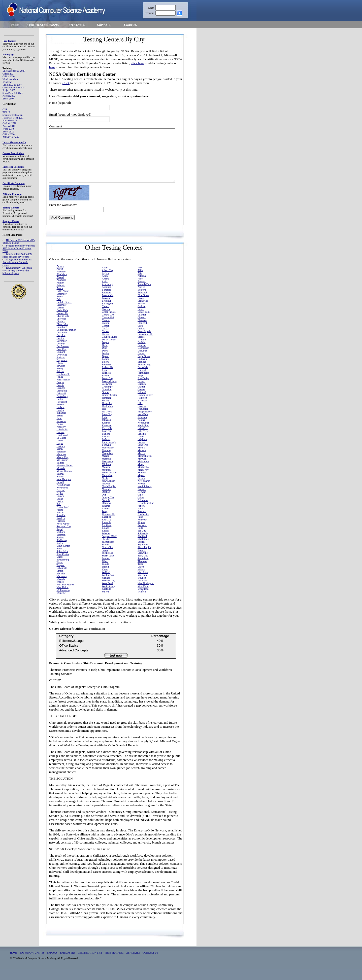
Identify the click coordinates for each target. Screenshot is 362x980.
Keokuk (106, 433)
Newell (60, 493)
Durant (141, 364)
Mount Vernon (109, 483)
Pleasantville (108, 525)
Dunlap (106, 364)
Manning (107, 461)
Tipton (60, 573)
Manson (142, 461)
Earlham (61, 368)
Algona (106, 284)
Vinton (60, 581)
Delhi (105, 356)
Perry (105, 522)
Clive (140, 336)
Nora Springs (63, 495)
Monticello (143, 478)
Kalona (141, 430)
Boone (60, 307)
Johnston (107, 430)
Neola (105, 489)
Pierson (60, 523)
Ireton (60, 426)
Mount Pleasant (65, 482)
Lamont (106, 444)
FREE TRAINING (114, 963)
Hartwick (142, 411)
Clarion (106, 334)
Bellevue (107, 303)
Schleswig (143, 544)
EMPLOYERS (68, 963)
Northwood (62, 498)
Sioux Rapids (144, 558)
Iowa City (107, 425)
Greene (141, 400)
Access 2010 (9, 126)
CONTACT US (150, 963)
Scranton (61, 545)
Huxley (60, 421)
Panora (141, 516)
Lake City (143, 439)
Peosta (60, 520)
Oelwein (142, 502)
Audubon (107, 297)
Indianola (61, 423)
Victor (105, 580)
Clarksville (143, 334)
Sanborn (61, 542)
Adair (105, 278)
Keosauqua (143, 433)
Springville (108, 563)
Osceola (106, 511)
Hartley (106, 411)
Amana (106, 289)
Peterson (142, 522)
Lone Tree (143, 455)
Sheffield (142, 547)
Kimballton (143, 436)
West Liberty (109, 597)
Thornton (142, 572)
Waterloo (142, 586)
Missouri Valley (65, 476)
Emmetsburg (144, 375)
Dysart (105, 367)
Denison (142, 356)
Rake (140, 527)
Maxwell (142, 469)
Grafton (141, 397)
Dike (104, 358)
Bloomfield (108, 306)
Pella (140, 519)
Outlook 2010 (9, 123)
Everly (60, 379)
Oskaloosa (143, 511)
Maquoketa (108, 464)
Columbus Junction (67, 340)
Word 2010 (8, 129)
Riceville (107, 533)
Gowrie (60, 396)
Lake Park (107, 442)
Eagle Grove (144, 367)
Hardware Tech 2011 (13, 118)
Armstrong (107, 295)
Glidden (142, 394)
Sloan (60, 559)
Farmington (143, 383)
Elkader (61, 374)
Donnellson (143, 358)
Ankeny (142, 292)
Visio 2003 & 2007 (12, 85)
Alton (105, 286)
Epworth (61, 376)
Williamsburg (63, 601)
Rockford (107, 536)
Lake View (143, 442)
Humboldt (143, 419)
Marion (106, 466)
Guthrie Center (145, 406)
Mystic (141, 486)
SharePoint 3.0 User (13, 93)
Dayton (106, 353)
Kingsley (61, 437)
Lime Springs (109, 453)
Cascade (106, 320)
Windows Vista (10, 79)
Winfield (142, 602)
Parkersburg (63, 518)
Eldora (105, 372)
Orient (141, 508)
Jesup (59, 429)
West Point (143, 597)
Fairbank (142, 381)
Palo (59, 515)
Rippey (141, 533)
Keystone (107, 436)
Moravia (61, 479)
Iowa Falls (143, 425)
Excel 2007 (8, 99)
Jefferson (142, 428)
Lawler (141, 447)
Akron (60, 279)
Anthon (60, 293)
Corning (106, 345)
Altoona (142, 286)
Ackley (60, 277)
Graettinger (108, 397)
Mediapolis (108, 472)
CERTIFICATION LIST (90, 963)
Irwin (105, 428)
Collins (141, 339)
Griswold (61, 404)
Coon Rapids (144, 342)
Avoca (60, 299)
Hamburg (107, 408)
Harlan (60, 410)
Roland (106, 538)
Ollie (140, 505)
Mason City (63, 468)
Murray (60, 484)
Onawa (60, 506)
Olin (104, 505)
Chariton (142, 325)
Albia (140, 281)
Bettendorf (62, 304)
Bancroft (106, 300)
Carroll (60, 318)
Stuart (60, 567)
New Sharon (144, 491)
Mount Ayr (143, 480)
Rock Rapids (63, 534)
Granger (61, 398)
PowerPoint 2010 (11, 120)
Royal (60, 540)
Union (141, 577)
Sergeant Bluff (109, 547)
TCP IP (6, 112)
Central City (108, 325)
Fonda (60, 387)
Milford (61, 473)
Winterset (61, 603)
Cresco (141, 347)
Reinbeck (142, 530)
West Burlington (146, 594)
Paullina (106, 519)
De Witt (141, 353)
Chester (106, 331)
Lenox (60, 451)
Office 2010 (9, 76)
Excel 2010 (8, 132)
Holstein (61, 415)
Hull (104, 419)
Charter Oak (108, 328)
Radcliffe (107, 527)
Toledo (106, 574)
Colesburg (62, 338)
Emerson (107, 375)
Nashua (60, 487)
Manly (60, 459)
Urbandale (62, 579)
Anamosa (61, 290)
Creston (61, 349)
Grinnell (142, 403)
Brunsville (143, 311)
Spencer (142, 561)
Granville (107, 400)
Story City (143, 566)
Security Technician (12, 115)
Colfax (105, 339)
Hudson (61, 418)
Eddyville (142, 370)
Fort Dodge (143, 389)
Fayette (106, 386)
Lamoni (61, 443)
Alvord (60, 288)
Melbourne (143, 472)
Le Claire (61, 448)
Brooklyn (107, 311)
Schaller (106, 544)
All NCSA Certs (11, 137)
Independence (145, 422)
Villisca (141, 580)
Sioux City (107, 558)
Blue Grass (143, 306)
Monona (106, 478)
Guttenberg (62, 407)
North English (109, 497)
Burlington (107, 314)
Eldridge (142, 372)
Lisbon (141, 453)
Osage (60, 509)
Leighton (142, 450)
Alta (140, 284)
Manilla (141, 458)
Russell (106, 541)
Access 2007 (9, 96)
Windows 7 (8, 82)
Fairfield (106, 383)
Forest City (108, 389)
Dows (105, 361)
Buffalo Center (64, 313)
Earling (106, 370)
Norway (142, 500)
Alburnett (61, 282)
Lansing (142, 444)
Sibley (60, 554)
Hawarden (62, 412)
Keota (60, 434)
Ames (140, 289)
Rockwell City (64, 537)
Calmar (106, 317)
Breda (141, 309)
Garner (141, 392)
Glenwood (107, 394)
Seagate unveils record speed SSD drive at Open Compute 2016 (19, 248)
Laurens (106, 447)
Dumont (61, 362)
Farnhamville (63, 385)
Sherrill (141, 552)
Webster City (109, 591)
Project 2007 (9, 90)
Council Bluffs (109, 347)
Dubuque (142, 361)
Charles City (63, 326)
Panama (106, 516)
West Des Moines (65, 595)
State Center (63, 565)
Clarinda (61, 332)
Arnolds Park (144, 295)
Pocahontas (143, 525)
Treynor (61, 576)
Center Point (144, 322)
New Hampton (64, 490)
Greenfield (62, 401)
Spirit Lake (62, 562)
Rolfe (140, 538)
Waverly (61, 590)
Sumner (106, 569)
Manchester (108, 458)
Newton (142, 494)
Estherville (107, 378)
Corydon (61, 346)
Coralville (62, 343)
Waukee (106, 588)
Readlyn (61, 529)
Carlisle (141, 317)
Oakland (61, 501)
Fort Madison (63, 390)
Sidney (106, 555)
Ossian (60, 512)
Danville (142, 350)
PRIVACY (52, 963)
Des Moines (63, 357)
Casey (141, 320)
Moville (142, 483)
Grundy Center (110, 406)
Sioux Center (63, 556)
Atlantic (61, 296)
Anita (105, 292)
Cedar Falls (62, 321)
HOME (14, 963)
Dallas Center (109, 350)
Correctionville (145, 345)
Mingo (141, 475)
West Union (63, 598)
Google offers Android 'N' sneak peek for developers (17, 255)
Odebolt (106, 502)
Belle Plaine (63, 302)
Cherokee (61, 329)
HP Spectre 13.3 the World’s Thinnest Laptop (19, 241)
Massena (106, 469)
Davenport (62, 351)
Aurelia (141, 297)
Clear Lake (62, 335)
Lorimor (61, 457)
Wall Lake (143, 583)
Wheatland (143, 599)
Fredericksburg (110, 392)
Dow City (62, 360)
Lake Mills (62, 440)
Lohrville (107, 455)
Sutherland (143, 569)
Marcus (141, 464)
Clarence (142, 331)
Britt (59, 310)
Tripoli (105, 577)
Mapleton (61, 462)
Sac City (142, 541)
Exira (105, 381)
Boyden (106, 309)
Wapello (61, 584)
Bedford (142, 300)
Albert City (108, 281)
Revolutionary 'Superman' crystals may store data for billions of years (17, 271)
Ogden (60, 504)
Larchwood (62, 446)
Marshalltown (145, 466)
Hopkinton (107, 417)
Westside (107, 599)
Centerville (62, 324)
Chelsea (142, 328)
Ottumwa (107, 514)
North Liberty (144, 497)
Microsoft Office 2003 (14, 71)
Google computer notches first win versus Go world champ (17, 262)
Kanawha (61, 432)
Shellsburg (62, 551)
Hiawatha (107, 414)
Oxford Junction (146, 514)
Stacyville (143, 563)
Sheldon (106, 550)
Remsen (61, 531)
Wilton (105, 602)
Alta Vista (62, 285)
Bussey (141, 314)
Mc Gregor (62, 470)
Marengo (61, 465)
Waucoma (62, 587)
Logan (60, 454)
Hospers (142, 417)
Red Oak (106, 530)
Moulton (106, 480)
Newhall (106, 494)
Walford (106, 583)
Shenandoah (108, 552)
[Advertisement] (227, 107)
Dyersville (62, 365)
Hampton (142, 408)
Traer (140, 574)
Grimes (106, 403)
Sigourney (143, 555)
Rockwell (142, 536)
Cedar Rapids (109, 322)
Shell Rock (143, 550)
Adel (140, 278)
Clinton (106, 336)
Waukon (142, 588)
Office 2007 (9, 74)
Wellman (142, 591)
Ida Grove (107, 422)
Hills (140, 414)
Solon (105, 561)
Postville (61, 526)
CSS (5, 109)
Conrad (106, 342)
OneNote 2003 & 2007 (14, 87)
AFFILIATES (133, 963)
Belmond (142, 303)
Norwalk (106, 500)
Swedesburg (63, 570)
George (60, 393)
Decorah (61, 354)
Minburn (106, 475)
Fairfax (60, 382)
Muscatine (107, 486)
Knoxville (107, 439)
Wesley (60, 592)
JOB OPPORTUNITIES (32, 963)
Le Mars (106, 450)
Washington (108, 586)
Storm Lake (108, 566)
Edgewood (62, 371)
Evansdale (143, 378)
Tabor (105, 572)
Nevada (141, 489)
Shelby (60, 548)
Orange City (108, 508)
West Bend (107, 594)
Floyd (140, 386)
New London (109, 491)
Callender (62, 315)
